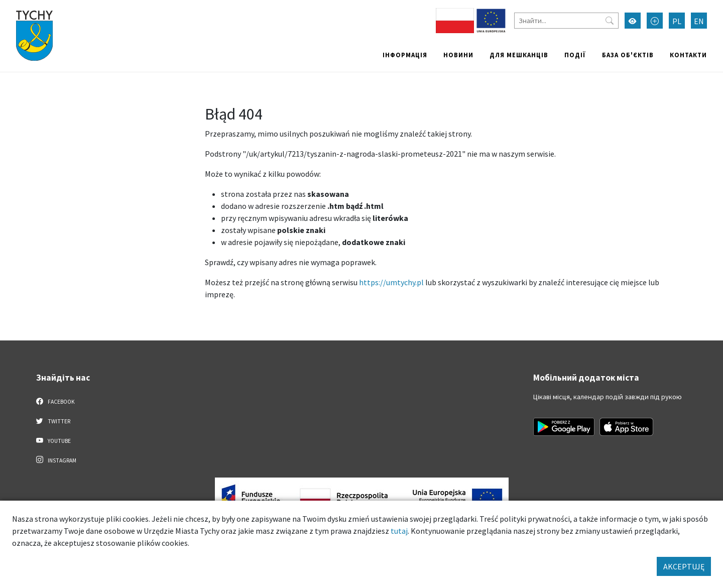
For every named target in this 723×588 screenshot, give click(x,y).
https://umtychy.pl (391, 282)
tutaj (399, 531)
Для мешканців (519, 55)
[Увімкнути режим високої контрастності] (633, 21)
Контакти (688, 55)
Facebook (55, 401)
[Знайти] (566, 21)
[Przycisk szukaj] (610, 21)
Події (575, 55)
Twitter (53, 421)
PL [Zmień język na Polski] (677, 21)
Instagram (56, 460)
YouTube (53, 440)
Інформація (405, 55)
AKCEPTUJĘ (684, 566)
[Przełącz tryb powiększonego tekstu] (655, 21)
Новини (458, 55)
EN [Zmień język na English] (699, 21)
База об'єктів (628, 55)
